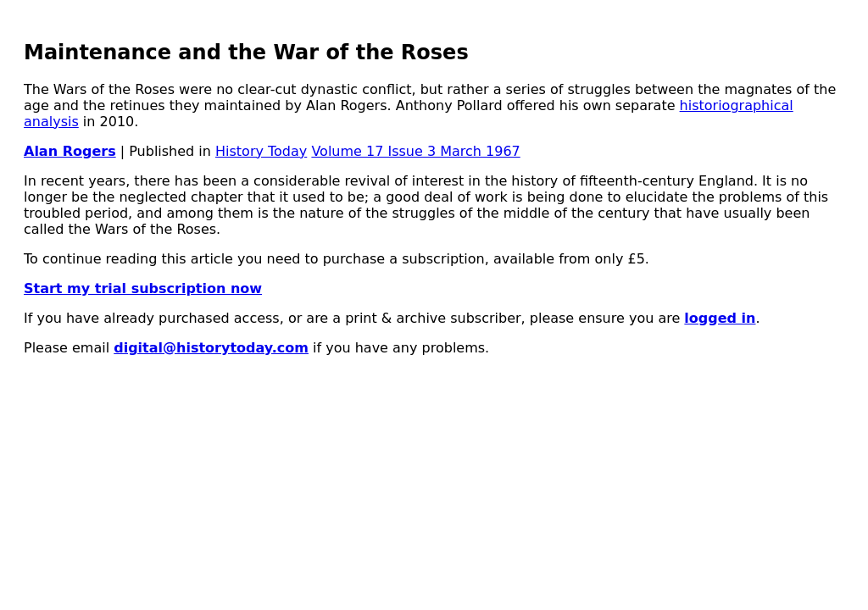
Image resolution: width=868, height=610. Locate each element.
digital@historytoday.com (211, 348)
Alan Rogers (70, 151)
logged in (720, 318)
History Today (261, 151)
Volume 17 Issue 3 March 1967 (415, 151)
